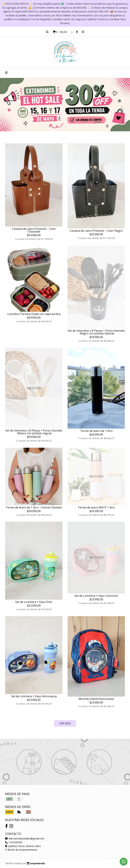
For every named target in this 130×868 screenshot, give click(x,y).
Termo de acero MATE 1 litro (96, 507)
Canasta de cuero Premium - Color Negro (96, 231)
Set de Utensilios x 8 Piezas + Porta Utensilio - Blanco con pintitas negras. (34, 432)
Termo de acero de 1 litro (96, 431)
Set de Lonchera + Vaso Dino (34, 602)
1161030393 (14, 842)
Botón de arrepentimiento (21, 850)
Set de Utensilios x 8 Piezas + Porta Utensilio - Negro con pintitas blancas (96, 332)
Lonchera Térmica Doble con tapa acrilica (34, 314)
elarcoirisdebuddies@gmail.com (25, 838)
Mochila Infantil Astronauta (96, 699)
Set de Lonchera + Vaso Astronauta (34, 696)
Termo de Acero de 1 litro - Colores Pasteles (34, 507)
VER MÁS (65, 723)
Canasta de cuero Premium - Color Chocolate (34, 230)
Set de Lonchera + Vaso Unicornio (96, 596)
